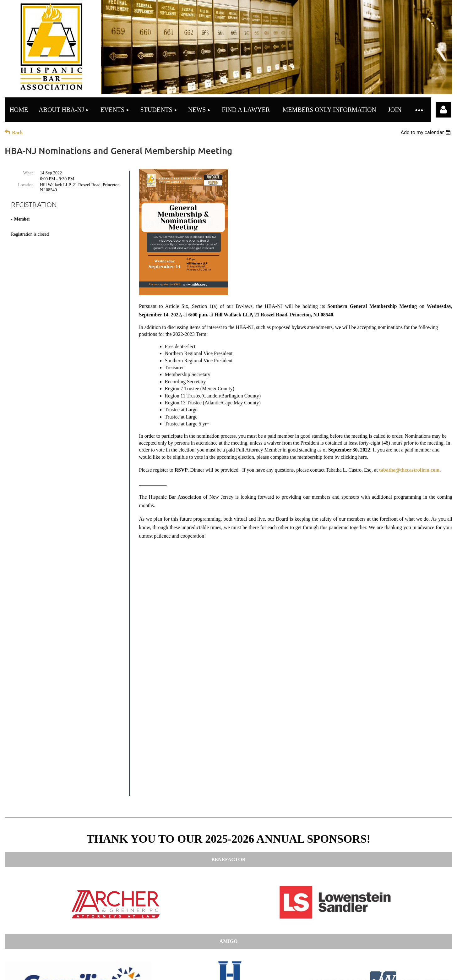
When (28, 173)
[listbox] (426, 132)
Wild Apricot (357, 967)
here (281, 940)
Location (26, 185)
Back (17, 132)
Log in (443, 110)
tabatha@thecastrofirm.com (409, 470)
